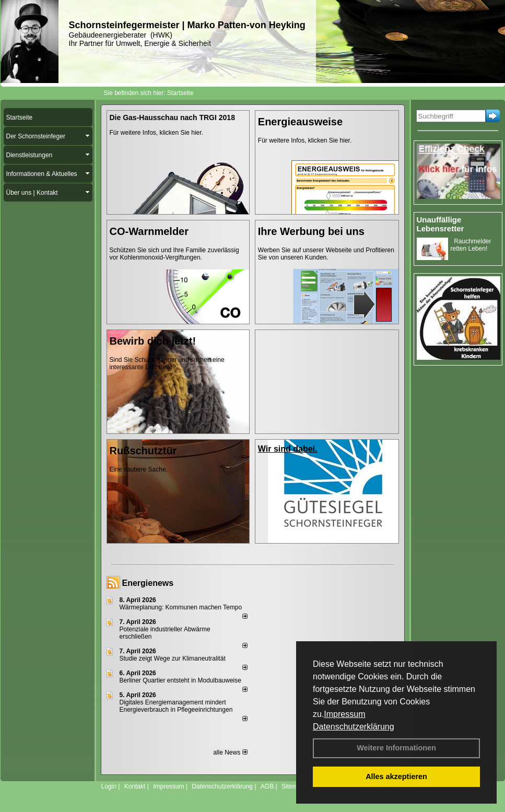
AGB (267, 786)
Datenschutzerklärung (354, 727)
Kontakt (135, 786)
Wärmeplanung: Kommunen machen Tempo (181, 607)
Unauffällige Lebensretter (441, 224)
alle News (230, 752)
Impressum (344, 714)
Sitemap (293, 786)
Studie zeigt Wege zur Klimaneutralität (173, 658)
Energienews (148, 583)
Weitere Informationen (396, 748)
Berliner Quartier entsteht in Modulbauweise (180, 680)
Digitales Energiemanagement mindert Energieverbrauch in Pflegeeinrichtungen (176, 706)
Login (109, 786)
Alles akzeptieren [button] (396, 776)
